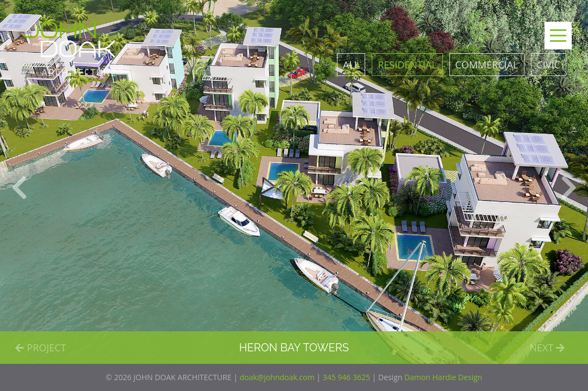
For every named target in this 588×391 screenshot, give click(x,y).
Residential (407, 65)
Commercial (487, 65)
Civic (549, 65)
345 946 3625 (346, 377)
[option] (294, 182)
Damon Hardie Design (443, 377)
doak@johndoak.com (277, 377)
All (351, 65)
